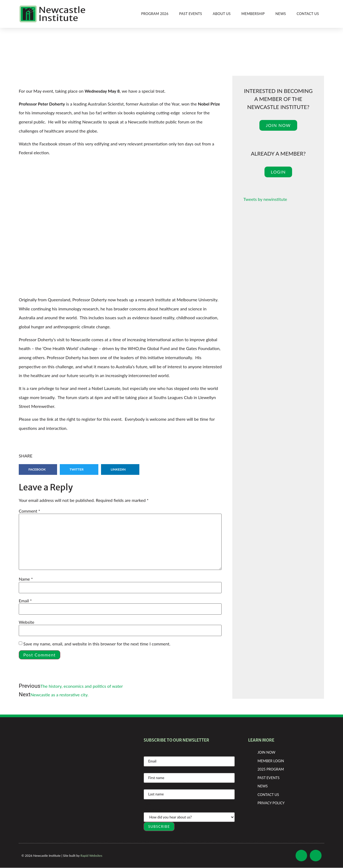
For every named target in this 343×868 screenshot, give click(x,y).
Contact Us (308, 14)
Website (27, 622)
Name (26, 579)
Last (148, 803)
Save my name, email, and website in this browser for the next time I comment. (97, 644)
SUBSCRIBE (159, 826)
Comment (29, 511)
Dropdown (154, 810)
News (281, 14)
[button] (38, 469)
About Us (222, 14)
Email (25, 601)
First (148, 787)
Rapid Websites (91, 856)
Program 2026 (155, 14)
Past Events (191, 14)
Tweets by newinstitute (265, 199)
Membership (253, 14)
